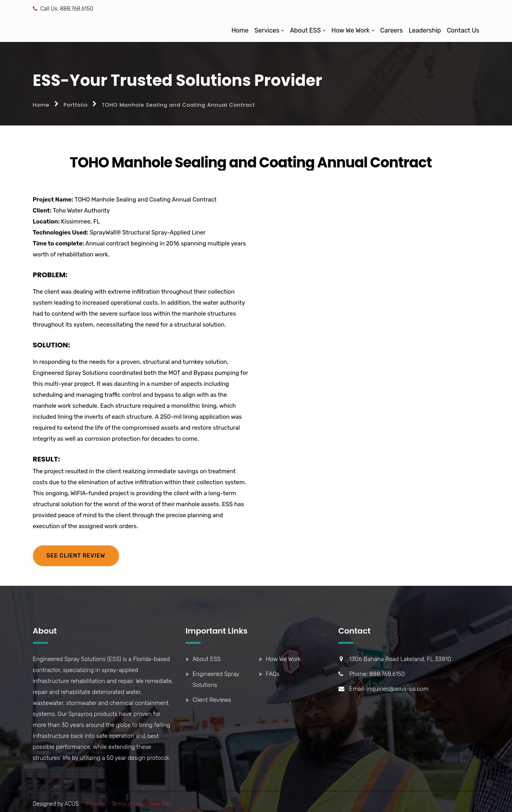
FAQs (273, 674)
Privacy (95, 804)
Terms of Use (127, 804)
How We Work (351, 30)
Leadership (425, 30)
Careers (392, 30)
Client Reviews (212, 700)
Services (267, 30)
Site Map (161, 804)
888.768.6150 (77, 9)
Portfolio (76, 105)
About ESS (305, 30)
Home (240, 30)
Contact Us (463, 30)
